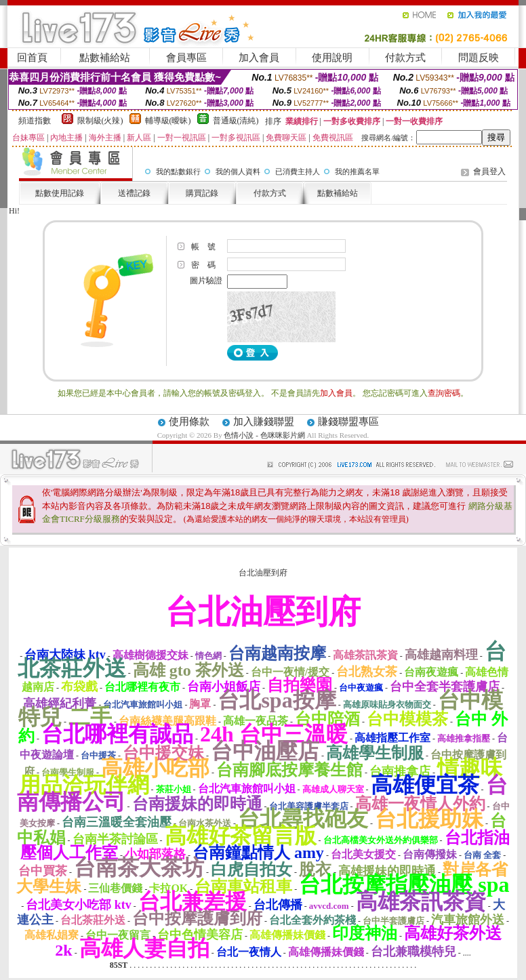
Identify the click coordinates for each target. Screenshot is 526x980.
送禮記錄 (134, 193)
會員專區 (186, 58)
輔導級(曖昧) (168, 121)
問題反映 (479, 58)
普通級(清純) (236, 121)
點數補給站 (105, 58)
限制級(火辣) (100, 121)
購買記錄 (202, 193)
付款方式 (405, 58)
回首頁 (32, 58)
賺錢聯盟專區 (348, 422)
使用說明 (332, 58)
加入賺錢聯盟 (264, 422)
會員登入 (489, 171)
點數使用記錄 (60, 193)
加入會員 (259, 58)
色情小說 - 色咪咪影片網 (264, 435)
